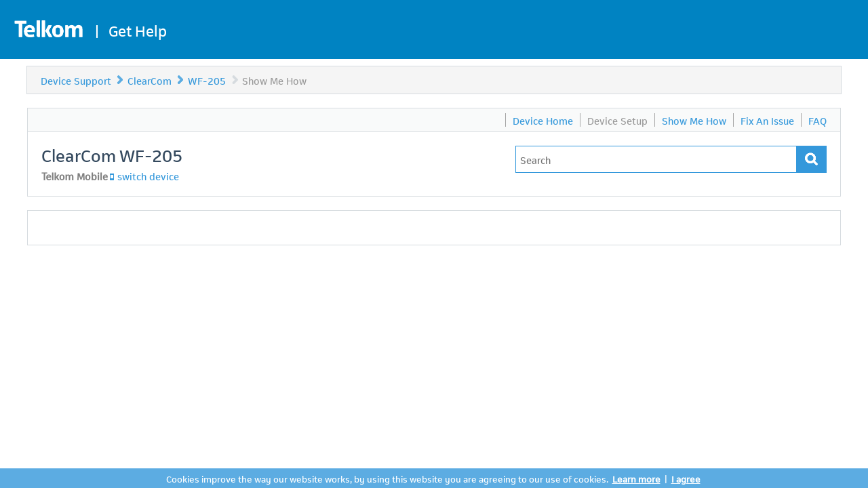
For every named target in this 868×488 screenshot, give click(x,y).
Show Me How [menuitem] (694, 120)
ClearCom (150, 80)
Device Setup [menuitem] (617, 120)
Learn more (636, 478)
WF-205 (208, 80)
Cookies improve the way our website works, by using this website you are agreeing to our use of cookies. (387, 478)
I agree (686, 478)
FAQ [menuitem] (817, 120)
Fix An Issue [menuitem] (767, 120)
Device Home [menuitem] (543, 120)
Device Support (76, 80)
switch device (148, 176)
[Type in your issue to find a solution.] (656, 159)
